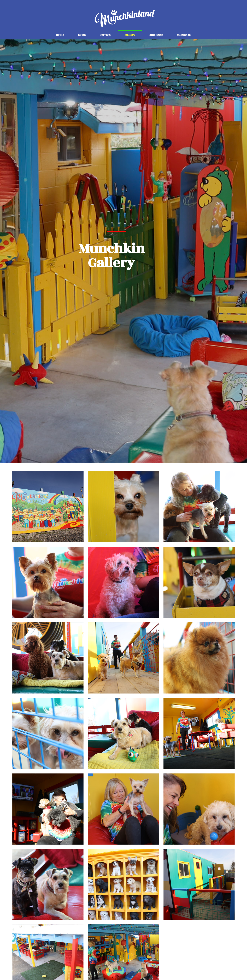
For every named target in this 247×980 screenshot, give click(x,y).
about (82, 35)
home (60, 35)
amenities (156, 35)
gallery (130, 35)
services (105, 35)
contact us (184, 35)
